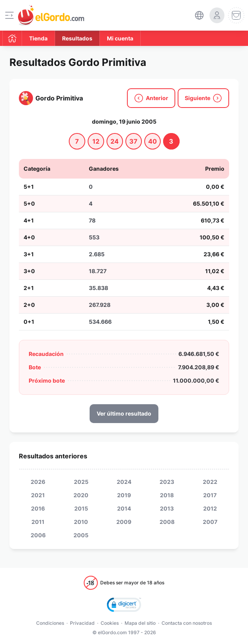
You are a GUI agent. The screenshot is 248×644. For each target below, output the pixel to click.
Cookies (110, 623)
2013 (167, 508)
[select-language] (199, 15)
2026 (38, 482)
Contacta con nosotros (187, 623)
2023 (167, 482)
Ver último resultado (124, 413)
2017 (210, 495)
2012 (210, 508)
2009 (124, 522)
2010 (81, 522)
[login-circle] (217, 15)
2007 (210, 522)
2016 (38, 508)
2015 (81, 508)
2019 (124, 495)
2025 (81, 482)
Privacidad (82, 623)
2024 (124, 482)
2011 (38, 522)
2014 (124, 508)
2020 (81, 495)
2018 (167, 495)
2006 (38, 535)
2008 (167, 522)
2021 (38, 495)
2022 (210, 482)
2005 (81, 535)
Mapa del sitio (140, 623)
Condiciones (50, 623)
